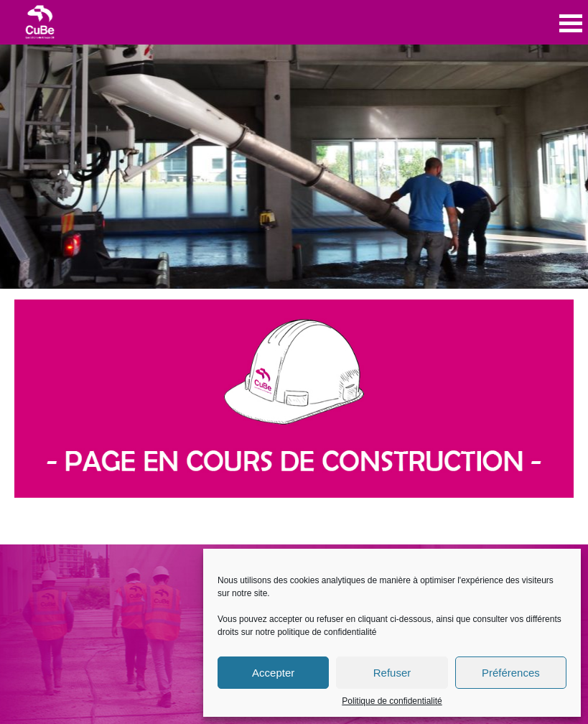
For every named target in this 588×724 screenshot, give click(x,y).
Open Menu (571, 23)
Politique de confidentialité (392, 701)
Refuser (392, 673)
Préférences (511, 673)
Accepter (273, 673)
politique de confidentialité (327, 632)
